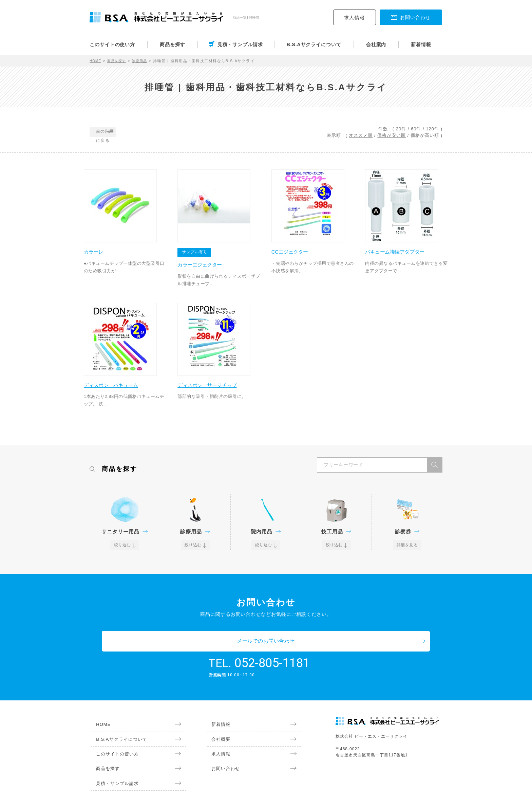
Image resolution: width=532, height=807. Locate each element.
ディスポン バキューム (119, 391)
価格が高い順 (425, 135)
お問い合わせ (222, 756)
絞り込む (123, 551)
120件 (432, 129)
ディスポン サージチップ (215, 391)
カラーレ (100, 254)
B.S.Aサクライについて (314, 44)
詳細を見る (407, 551)
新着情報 (421, 44)
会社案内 (376, 44)
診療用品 (145, 61)
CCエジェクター (297, 254)
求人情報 (355, 18)
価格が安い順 (392, 135)
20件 (401, 129)
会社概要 (217, 725)
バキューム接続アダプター (403, 254)
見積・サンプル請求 (240, 44)
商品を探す (173, 44)
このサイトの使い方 (112, 44)
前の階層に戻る (121, 132)
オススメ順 (361, 135)
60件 (416, 129)
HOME (96, 61)
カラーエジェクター (207, 267)
